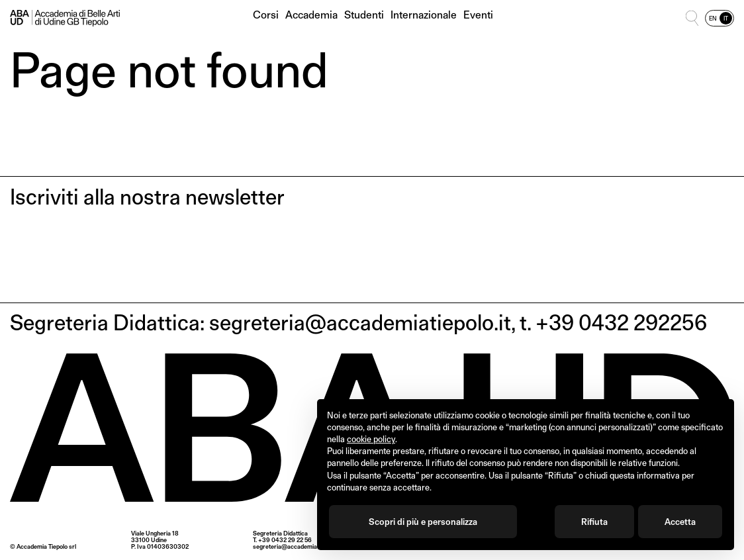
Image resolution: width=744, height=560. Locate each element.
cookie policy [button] (371, 439)
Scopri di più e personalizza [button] (423, 522)
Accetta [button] (680, 522)
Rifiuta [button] (594, 522)
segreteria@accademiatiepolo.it (296, 546)
